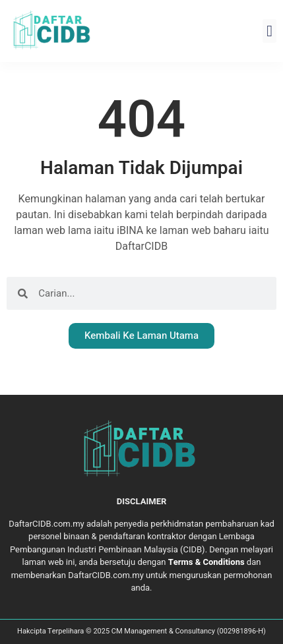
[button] (269, 31)
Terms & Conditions (206, 562)
